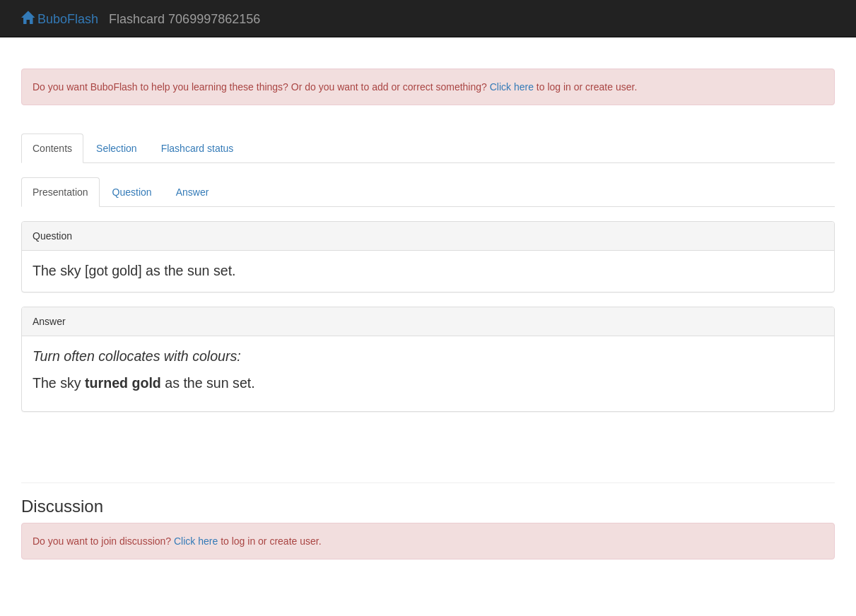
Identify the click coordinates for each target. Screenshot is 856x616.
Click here (512, 87)
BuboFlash (60, 19)
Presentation (60, 192)
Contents (52, 148)
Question (132, 192)
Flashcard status (198, 148)
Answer (193, 192)
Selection (117, 148)
